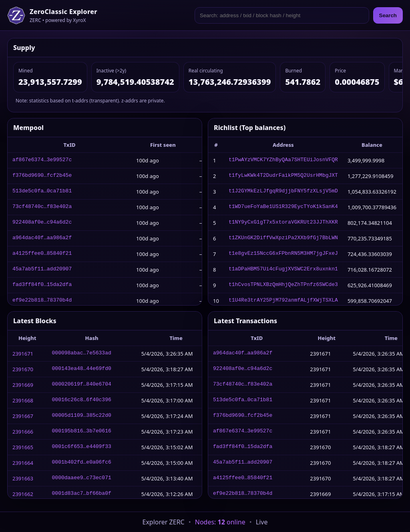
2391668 (23, 400)
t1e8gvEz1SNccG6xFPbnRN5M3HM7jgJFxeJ (283, 254)
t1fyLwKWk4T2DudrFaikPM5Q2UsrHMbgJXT (283, 176)
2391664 (23, 463)
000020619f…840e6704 (82, 385)
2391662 (23, 494)
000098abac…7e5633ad (82, 354)
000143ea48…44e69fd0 (82, 369)
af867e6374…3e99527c (42, 160)
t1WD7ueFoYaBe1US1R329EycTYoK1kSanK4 (283, 207)
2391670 (23, 369)
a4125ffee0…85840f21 (42, 254)
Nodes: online (220, 522)
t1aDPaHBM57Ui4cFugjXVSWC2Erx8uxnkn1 (283, 270)
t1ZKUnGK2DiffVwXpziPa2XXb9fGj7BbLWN (283, 238)
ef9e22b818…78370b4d (42, 301)
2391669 (23, 385)
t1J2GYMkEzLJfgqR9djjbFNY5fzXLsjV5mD (283, 192)
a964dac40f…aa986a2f (42, 238)
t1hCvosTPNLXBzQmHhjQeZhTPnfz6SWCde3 (283, 285)
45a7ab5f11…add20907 (42, 270)
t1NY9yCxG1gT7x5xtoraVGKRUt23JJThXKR (283, 223)
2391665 (23, 447)
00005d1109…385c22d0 (82, 416)
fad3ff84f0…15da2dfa (42, 285)
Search (388, 15)
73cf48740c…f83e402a (42, 207)
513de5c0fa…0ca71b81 (42, 192)
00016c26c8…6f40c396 (82, 400)
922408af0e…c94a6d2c (42, 223)
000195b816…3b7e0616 (82, 432)
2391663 (23, 478)
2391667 (23, 416)
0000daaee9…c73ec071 (82, 478)
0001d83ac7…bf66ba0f (82, 494)
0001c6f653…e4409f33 (82, 447)
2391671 (23, 354)
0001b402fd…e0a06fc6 (82, 463)
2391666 (23, 432)
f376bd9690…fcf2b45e (42, 176)
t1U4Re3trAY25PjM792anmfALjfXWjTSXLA (283, 301)
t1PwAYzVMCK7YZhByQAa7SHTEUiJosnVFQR (283, 160)
